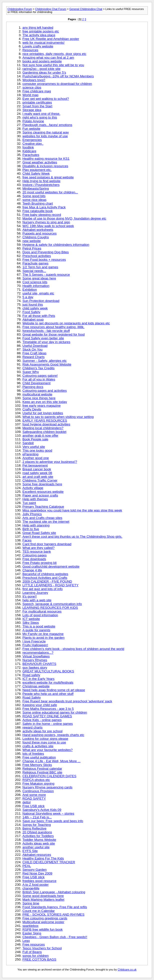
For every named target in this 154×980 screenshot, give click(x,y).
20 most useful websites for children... (50, 192)
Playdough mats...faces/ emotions (47, 125)
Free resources (34, 944)
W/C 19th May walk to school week (48, 226)
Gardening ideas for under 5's (44, 72)
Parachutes (31, 155)
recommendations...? (38, 653)
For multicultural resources (42, 611)
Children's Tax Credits (38, 368)
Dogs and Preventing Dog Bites (46, 252)
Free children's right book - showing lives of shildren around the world (73, 649)
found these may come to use (44, 742)
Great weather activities (40, 162)
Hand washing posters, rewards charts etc (53, 735)
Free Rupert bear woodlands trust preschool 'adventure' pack (67, 701)
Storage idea (32, 110)
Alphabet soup (33, 319)
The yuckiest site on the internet (46, 522)
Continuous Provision (38, 791)
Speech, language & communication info (52, 604)
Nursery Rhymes (35, 660)
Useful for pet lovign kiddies (43, 413)
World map (30, 95)
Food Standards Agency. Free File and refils (55, 907)
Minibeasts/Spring (36, 188)
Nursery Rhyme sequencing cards (47, 787)
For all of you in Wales (39, 379)
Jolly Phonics (32, 514)
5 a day (28, 297)
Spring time (31, 903)
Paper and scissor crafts (40, 495)
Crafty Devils (32, 409)
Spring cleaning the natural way (46, 132)
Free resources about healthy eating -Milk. (53, 327)
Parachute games (35, 263)
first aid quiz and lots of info (43, 589)
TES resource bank (37, 551)
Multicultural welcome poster (43, 922)
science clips (32, 87)
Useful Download (35, 346)
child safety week (35, 308)
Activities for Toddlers (38, 836)
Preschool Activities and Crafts (45, 578)
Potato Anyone (33, 121)
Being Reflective (34, 828)
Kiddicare (29, 151)
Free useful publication (39, 757)
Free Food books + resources (44, 260)
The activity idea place (39, 35)
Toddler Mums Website (39, 840)
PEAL (27, 866)
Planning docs (33, 387)
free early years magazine (41, 406)
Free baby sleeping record (42, 215)
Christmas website (36, 686)
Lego (26, 941)
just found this (33, 305)
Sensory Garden (35, 870)
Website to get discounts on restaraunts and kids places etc (66, 323)
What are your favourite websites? (48, 750)
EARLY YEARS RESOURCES (45, 421)
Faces (27, 540)
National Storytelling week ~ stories (48, 813)
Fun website (31, 129)
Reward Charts (34, 357)
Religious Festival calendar (42, 769)
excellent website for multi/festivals (48, 682)
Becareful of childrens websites (45, 574)
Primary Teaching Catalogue (43, 507)
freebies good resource (39, 881)
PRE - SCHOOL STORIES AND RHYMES (53, 915)
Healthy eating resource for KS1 (46, 159)
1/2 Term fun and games (40, 267)
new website (32, 241)
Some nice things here (39, 398)
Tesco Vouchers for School (42, 948)
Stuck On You (33, 349)
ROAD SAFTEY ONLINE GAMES (47, 716)
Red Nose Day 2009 (37, 873)
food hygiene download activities (46, 424)
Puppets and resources (39, 233)
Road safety (31, 675)
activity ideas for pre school (42, 731)
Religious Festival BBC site (42, 772)
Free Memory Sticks (37, 765)
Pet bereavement (35, 465)
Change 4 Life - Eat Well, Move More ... (51, 761)
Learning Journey (35, 593)
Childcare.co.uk (127, 970)
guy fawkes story (35, 668)
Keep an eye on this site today (45, 402)
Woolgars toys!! (34, 80)
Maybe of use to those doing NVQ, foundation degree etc (64, 218)
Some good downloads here (43, 896)
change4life (31, 888)
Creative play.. (33, 144)
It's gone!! (30, 596)
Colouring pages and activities (45, 391)
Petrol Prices (32, 248)
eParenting (30, 454)
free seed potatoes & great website (48, 177)
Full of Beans (32, 952)
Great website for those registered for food (54, 334)
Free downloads (34, 559)
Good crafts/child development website (51, 566)
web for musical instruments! (43, 43)
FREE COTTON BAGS (39, 959)
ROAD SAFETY (34, 798)
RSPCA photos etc (36, 780)
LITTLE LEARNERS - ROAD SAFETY (50, 585)
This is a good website (39, 626)
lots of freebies (33, 754)
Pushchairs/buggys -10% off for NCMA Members (58, 76)
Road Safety (32, 697)
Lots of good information (40, 615)
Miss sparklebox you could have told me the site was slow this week (72, 510)
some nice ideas (34, 200)
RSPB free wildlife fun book (43, 929)
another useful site (36, 847)
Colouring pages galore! (40, 376)
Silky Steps (31, 623)
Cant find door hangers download (47, 544)
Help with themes (35, 499)
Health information (36, 286)
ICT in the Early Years (38, 679)
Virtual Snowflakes (36, 656)
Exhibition (30, 290)
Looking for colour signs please (45, 739)
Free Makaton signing (38, 784)
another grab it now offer (40, 435)
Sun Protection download (41, 301)
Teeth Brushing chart (38, 203)
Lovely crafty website (38, 46)
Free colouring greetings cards (45, 918)
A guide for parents (36, 630)
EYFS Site (30, 851)
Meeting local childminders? (43, 428)
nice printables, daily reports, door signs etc (54, 54)
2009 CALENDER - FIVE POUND (47, 581)
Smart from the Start (37, 106)
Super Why (31, 372)
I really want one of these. (41, 114)
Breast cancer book (37, 469)
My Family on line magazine (43, 634)
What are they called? (38, 548)
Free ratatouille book (38, 211)
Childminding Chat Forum (51, 9)
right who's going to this (40, 117)
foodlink (28, 147)
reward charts (33, 727)
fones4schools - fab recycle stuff (46, 331)
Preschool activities (37, 256)
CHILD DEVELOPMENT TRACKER (49, 862)
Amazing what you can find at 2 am (48, 58)
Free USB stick (34, 806)
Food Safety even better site (43, 338)
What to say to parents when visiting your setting (58, 417)
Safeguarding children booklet (44, 432)
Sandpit (28, 443)
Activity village (33, 488)
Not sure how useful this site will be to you (53, 65)
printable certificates (37, 102)
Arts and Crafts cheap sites (42, 518)
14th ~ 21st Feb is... (37, 817)
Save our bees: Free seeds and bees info (53, 821)
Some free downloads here (42, 484)
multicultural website (37, 394)
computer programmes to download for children (57, 84)
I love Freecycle (34, 641)
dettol (27, 802)
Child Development (37, 383)
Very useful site (34, 447)
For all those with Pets (39, 316)
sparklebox (30, 926)
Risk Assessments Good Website (47, 364)
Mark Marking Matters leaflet (43, 900)
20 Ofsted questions (37, 832)
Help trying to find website (41, 181)
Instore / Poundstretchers (41, 185)
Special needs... (34, 271)
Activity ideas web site (39, 843)
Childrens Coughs (36, 237)
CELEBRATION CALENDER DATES (49, 776)
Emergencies (32, 140)
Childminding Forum (20, 9)
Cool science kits (35, 282)
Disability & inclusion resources (45, 166)
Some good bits (34, 196)
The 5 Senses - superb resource (46, 275)
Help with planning (36, 525)
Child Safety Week (36, 174)
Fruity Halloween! (35, 645)
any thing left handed (38, 28)
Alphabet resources (37, 855)
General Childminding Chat (86, 9)
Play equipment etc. (37, 170)
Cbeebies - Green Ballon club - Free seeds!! (55, 937)
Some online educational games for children (55, 712)
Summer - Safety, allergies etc (45, 361)
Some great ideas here (39, 278)
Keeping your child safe (40, 705)
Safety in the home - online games (48, 724)
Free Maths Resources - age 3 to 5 (48, 709)
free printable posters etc (41, 31)
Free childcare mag (37, 91)
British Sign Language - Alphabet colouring (54, 892)
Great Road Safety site (39, 533)
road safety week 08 (37, 473)
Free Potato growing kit (39, 563)
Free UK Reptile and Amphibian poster (51, 39)
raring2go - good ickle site (41, 69)
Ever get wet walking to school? (46, 99)
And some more (34, 795)
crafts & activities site (38, 746)
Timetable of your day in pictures (46, 342)
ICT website (31, 619)
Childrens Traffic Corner (40, 480)
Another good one (36, 458)
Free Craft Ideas (34, 353)
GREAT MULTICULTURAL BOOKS (48, 671)
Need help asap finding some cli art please (54, 690)
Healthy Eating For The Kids (43, 858)
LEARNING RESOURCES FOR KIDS (50, 608)
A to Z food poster (36, 885)
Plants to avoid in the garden (43, 638)
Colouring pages (35, 555)
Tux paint (29, 503)
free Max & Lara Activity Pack (44, 207)
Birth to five (31, 529)
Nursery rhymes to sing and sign (46, 222)
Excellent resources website (43, 492)
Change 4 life (32, 570)
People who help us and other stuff (48, 694)
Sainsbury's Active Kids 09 (42, 810)
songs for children (36, 956)
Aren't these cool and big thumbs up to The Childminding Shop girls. (72, 537)
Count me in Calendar (39, 911)
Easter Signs (32, 933)
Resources (30, 50)
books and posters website (42, 61)
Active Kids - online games (42, 720)
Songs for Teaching (37, 825)
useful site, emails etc (38, 293)
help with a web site (37, 600)
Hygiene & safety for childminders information (56, 245)
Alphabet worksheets (38, 230)
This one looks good (37, 450)
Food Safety (31, 312)
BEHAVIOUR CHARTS (39, 664)
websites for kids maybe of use (45, 136)
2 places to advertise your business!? (50, 462)
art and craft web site (38, 477)
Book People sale (35, 439)
